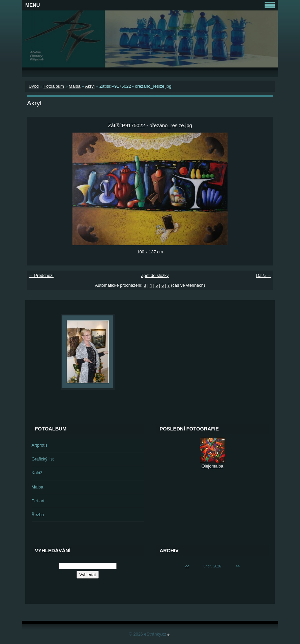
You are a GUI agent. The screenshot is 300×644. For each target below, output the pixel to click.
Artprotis (40, 445)
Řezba (38, 515)
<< (187, 566)
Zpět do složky (155, 275)
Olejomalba (213, 466)
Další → (264, 275)
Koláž (37, 473)
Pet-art (38, 501)
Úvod (34, 86)
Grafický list (43, 459)
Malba (75, 86)
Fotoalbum (54, 86)
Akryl (90, 86)
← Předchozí (41, 275)
